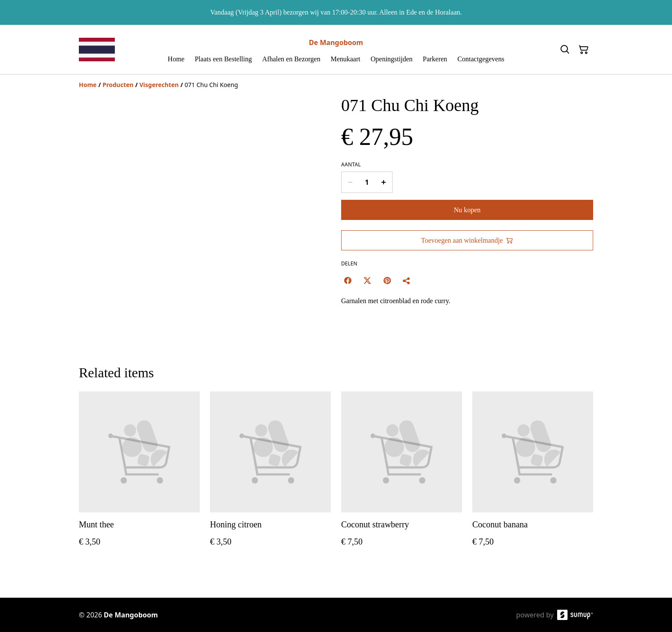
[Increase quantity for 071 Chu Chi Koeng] (384, 182)
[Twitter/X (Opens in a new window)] (367, 280)
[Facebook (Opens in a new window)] (348, 280)
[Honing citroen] (270, 477)
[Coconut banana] (533, 477)
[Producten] (118, 85)
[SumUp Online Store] (575, 615)
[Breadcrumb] (336, 85)
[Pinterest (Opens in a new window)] (387, 280)
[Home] (88, 85)
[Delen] (407, 280)
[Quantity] (367, 182)
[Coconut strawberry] (402, 477)
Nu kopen (467, 210)
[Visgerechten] (159, 85)
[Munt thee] (139, 477)
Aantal (351, 165)
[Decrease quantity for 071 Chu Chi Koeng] (350, 182)
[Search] (565, 50)
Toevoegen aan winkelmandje (467, 240)
